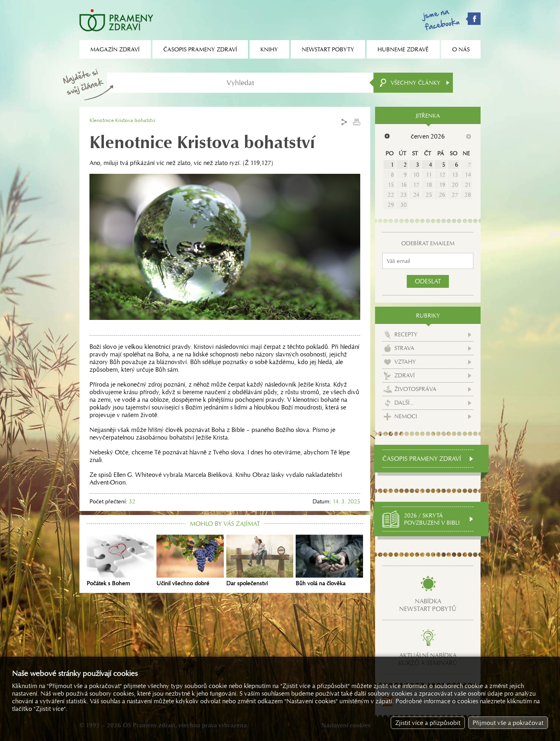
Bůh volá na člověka (329, 561)
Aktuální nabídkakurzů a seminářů (428, 659)
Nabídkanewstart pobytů (428, 605)
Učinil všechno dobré (190, 561)
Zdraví (405, 375)
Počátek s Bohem (120, 561)
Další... (404, 403)
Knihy (269, 49)
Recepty (406, 334)
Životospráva (415, 389)
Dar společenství (260, 561)
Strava (404, 348)
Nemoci (406, 416)
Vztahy (405, 362)
